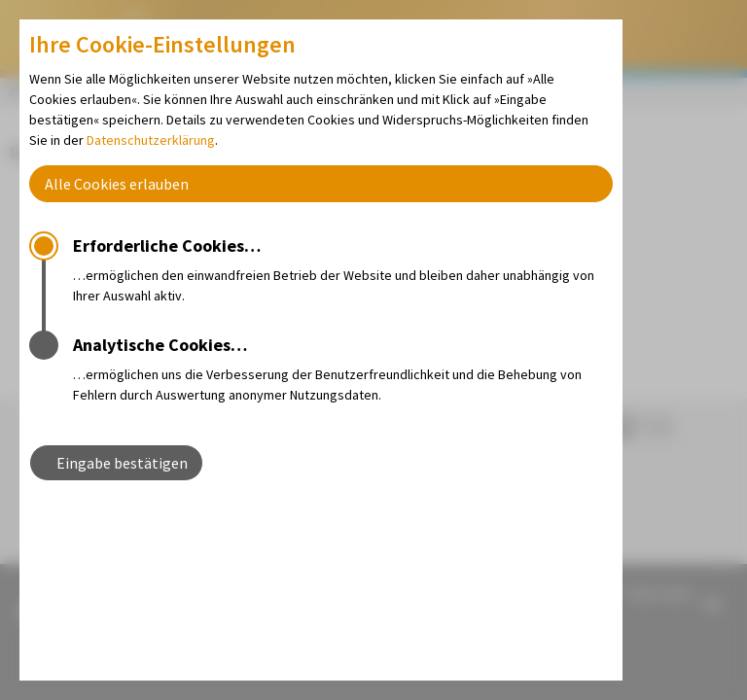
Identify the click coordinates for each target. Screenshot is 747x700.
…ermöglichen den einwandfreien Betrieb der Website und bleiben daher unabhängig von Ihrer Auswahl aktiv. (343, 268)
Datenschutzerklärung (151, 140)
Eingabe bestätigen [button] (122, 463)
